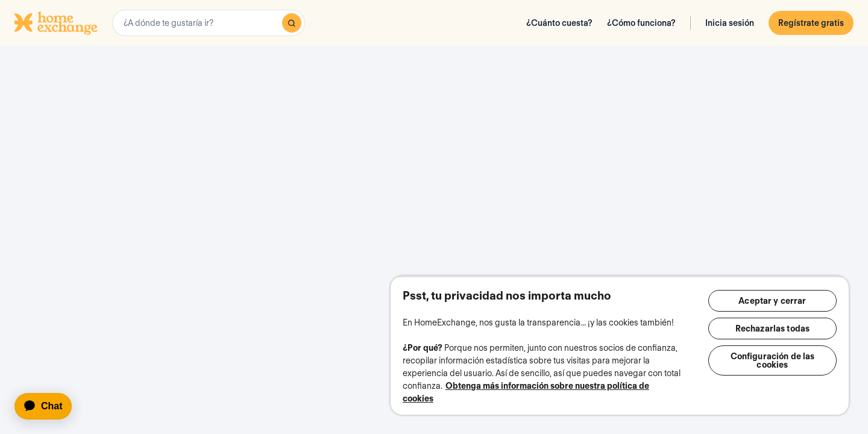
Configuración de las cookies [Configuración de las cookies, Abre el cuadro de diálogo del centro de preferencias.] (773, 360)
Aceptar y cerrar (772, 301)
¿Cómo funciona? (641, 23)
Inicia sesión (730, 23)
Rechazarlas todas (772, 329)
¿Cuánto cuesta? (559, 23)
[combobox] (209, 23)
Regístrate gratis (811, 23)
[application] (49, 406)
